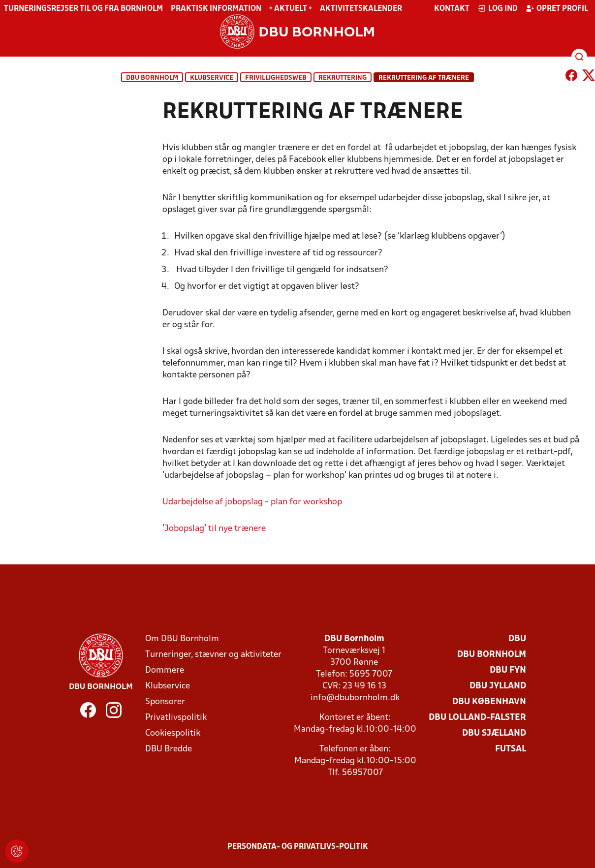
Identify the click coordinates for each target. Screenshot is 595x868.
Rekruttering (343, 78)
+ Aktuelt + (291, 9)
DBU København (489, 702)
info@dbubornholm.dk (355, 698)
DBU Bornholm (152, 78)
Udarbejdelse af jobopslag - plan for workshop (252, 502)
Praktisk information (216, 9)
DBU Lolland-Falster (477, 718)
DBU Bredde (169, 749)
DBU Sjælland (494, 733)
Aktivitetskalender (361, 9)
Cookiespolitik (173, 733)
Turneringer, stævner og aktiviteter (213, 655)
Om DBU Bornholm (182, 639)
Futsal (511, 749)
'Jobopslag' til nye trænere (214, 529)
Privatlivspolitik (176, 718)
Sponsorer (165, 702)
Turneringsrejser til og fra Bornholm (83, 9)
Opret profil (557, 8)
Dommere (165, 670)
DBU (517, 639)
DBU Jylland (498, 686)
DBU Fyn (508, 670)
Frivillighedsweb (276, 78)
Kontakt (452, 9)
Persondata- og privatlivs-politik (298, 847)
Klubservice (168, 686)
